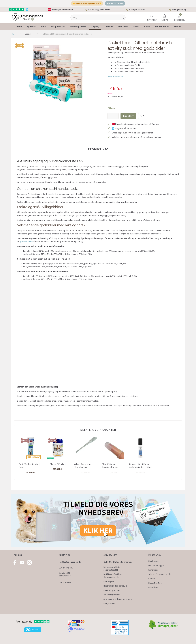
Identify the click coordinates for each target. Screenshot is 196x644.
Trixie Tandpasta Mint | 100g (29, 467)
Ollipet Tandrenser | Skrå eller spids (83, 467)
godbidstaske (26, 243)
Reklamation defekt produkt (115, 586)
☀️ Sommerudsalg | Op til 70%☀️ (86, 4)
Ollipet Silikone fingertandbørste (110, 467)
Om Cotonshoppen (156, 565)
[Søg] (123, 19)
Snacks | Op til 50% (116, 4)
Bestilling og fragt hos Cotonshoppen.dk (112, 576)
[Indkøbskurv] (179, 17)
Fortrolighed (109, 582)
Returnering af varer (112, 590)
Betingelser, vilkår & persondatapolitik (112, 568)
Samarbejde (153, 570)
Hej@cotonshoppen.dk (70, 562)
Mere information (115, 77)
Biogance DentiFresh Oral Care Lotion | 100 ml (140, 467)
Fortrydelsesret (109, 603)
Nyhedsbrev (153, 587)
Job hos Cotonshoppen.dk (159, 574)
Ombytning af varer (111, 595)
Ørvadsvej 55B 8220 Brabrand (65, 574)
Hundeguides (154, 561)
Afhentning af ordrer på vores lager (118, 599)
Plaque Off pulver (58, 465)
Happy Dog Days (155, 583)
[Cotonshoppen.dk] (28, 18)
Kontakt (152, 579)
